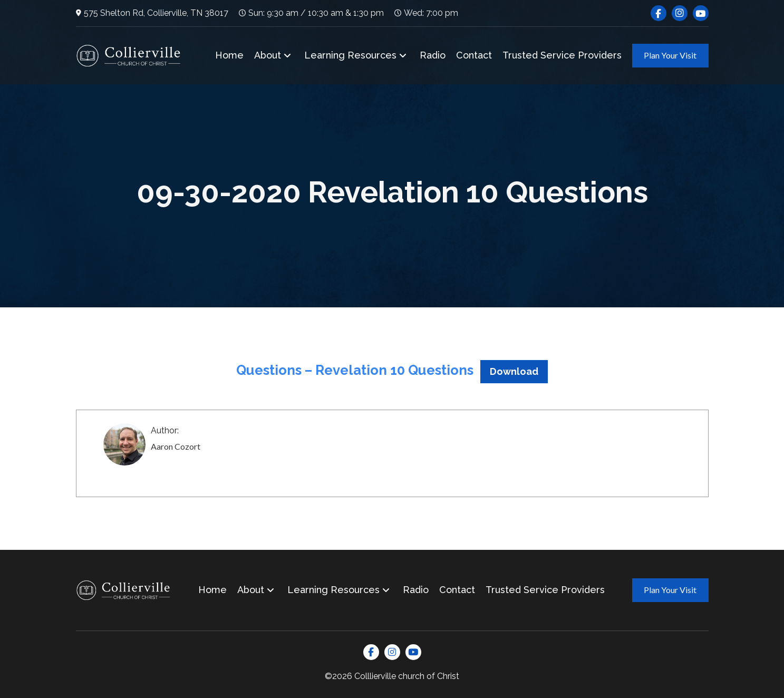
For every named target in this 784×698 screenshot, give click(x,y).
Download (514, 371)
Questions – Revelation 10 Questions (355, 370)
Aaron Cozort (176, 446)
